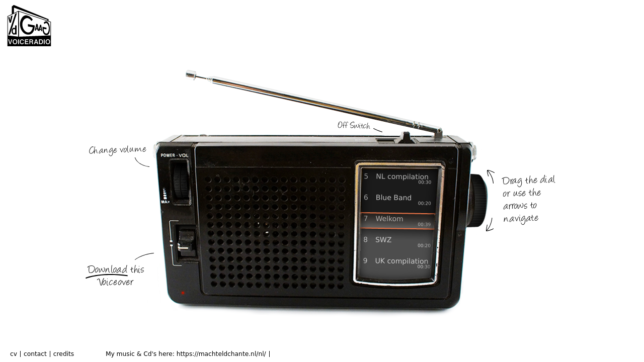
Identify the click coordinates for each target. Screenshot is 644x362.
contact (35, 354)
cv (14, 354)
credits (64, 354)
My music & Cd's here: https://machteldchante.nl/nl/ (186, 354)
